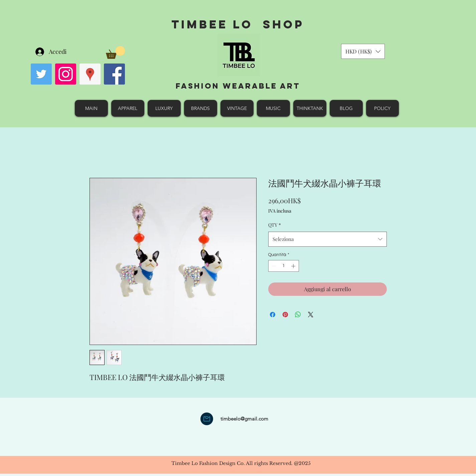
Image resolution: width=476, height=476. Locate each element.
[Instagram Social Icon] (66, 74)
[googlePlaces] (90, 74)
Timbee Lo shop (238, 24)
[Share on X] (311, 315)
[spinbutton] (283, 266)
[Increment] (294, 266)
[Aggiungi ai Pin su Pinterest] (285, 315)
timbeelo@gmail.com (244, 419)
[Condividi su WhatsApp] (298, 315)
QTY (275, 225)
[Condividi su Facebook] (273, 315)
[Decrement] (273, 266)
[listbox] (363, 51)
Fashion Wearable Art (238, 86)
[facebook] (114, 74)
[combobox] (328, 239)
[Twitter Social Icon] (41, 74)
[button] (115, 52)
